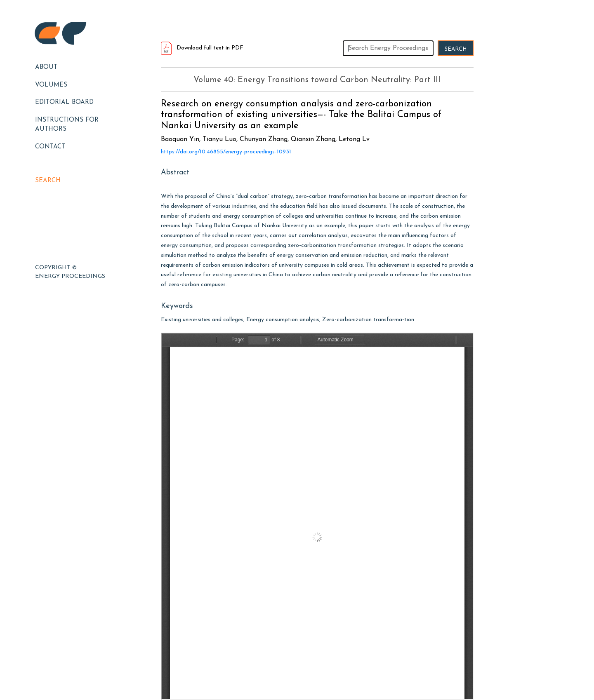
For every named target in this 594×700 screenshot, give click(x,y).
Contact (50, 147)
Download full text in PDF (202, 48)
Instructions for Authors (67, 125)
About (46, 67)
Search (48, 181)
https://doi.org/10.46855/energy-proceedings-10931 (226, 152)
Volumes (51, 85)
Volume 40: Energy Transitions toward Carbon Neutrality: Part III (317, 80)
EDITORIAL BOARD (64, 102)
